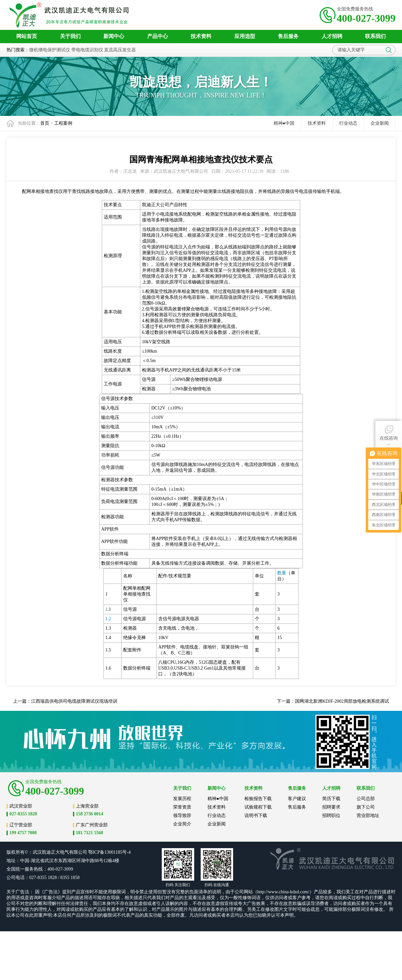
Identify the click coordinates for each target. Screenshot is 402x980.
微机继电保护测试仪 (50, 50)
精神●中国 (284, 123)
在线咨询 (389, 432)
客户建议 (297, 799)
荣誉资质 (182, 807)
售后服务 (297, 807)
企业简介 (182, 824)
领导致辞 (182, 816)
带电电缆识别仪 (87, 50)
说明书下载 (256, 816)
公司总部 (366, 799)
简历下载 (331, 799)
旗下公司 (366, 807)
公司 (83, 852)
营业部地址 (368, 816)
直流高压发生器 (120, 50)
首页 (45, 123)
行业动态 (348, 123)
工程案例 (63, 123)
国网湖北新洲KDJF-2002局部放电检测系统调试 (342, 701)
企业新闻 (380, 123)
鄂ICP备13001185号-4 (109, 852)
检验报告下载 (258, 799)
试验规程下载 (258, 807)
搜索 (389, 50)
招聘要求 (331, 807)
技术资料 (317, 123)
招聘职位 (331, 816)
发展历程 (182, 799)
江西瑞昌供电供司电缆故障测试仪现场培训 (74, 701)
